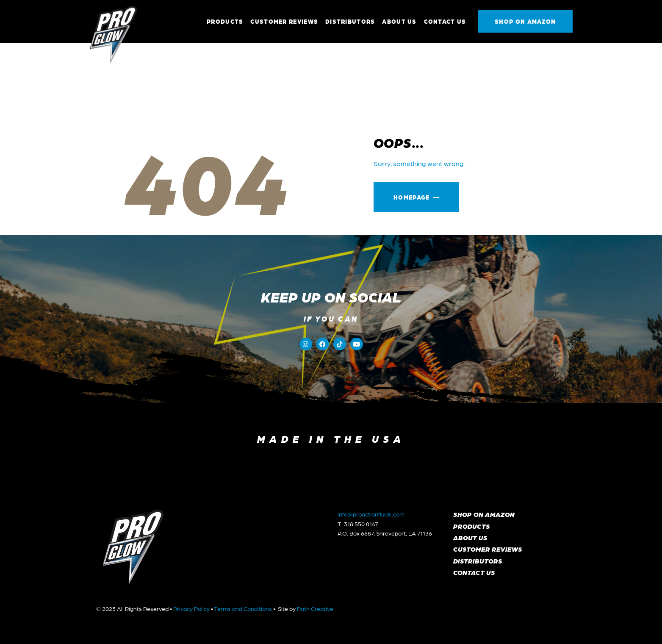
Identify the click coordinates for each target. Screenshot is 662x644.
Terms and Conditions (243, 608)
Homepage (411, 197)
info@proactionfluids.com (371, 514)
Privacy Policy (191, 608)
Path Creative (315, 608)
